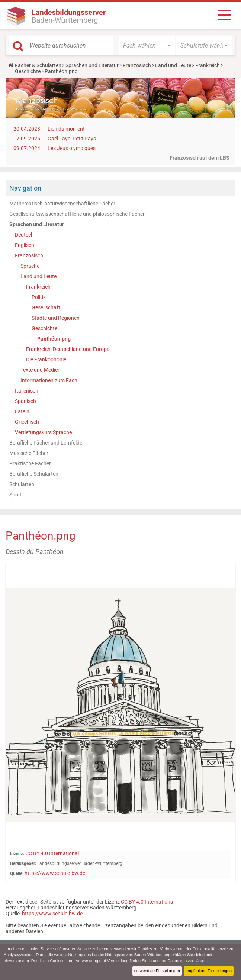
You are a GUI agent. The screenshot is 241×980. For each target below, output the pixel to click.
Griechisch (27, 422)
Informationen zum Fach (49, 380)
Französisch (137, 65)
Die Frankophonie (46, 359)
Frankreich (208, 65)
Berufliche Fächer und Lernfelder (47, 443)
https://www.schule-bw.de (55, 873)
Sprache (30, 266)
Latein (22, 411)
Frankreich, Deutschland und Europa (68, 349)
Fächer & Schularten (38, 65)
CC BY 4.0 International (52, 853)
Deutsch (24, 235)
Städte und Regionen (56, 318)
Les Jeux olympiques (72, 148)
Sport (16, 495)
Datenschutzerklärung (187, 961)
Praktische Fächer (30, 463)
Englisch (25, 245)
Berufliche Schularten (34, 474)
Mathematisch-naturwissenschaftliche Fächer (62, 204)
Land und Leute (173, 65)
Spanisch (25, 401)
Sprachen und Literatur (92, 65)
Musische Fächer (29, 453)
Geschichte (28, 71)
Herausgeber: (23, 863)
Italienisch (27, 391)
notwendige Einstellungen (157, 971)
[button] (147, 46)
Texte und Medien (41, 370)
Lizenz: (17, 854)
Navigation (25, 188)
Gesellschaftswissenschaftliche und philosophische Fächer (77, 214)
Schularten (22, 484)
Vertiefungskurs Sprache (43, 432)
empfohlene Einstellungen (209, 971)
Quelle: (17, 873)
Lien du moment (66, 129)
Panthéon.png (54, 339)
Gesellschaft (46, 307)
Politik (39, 297)
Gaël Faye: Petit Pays (72, 139)
